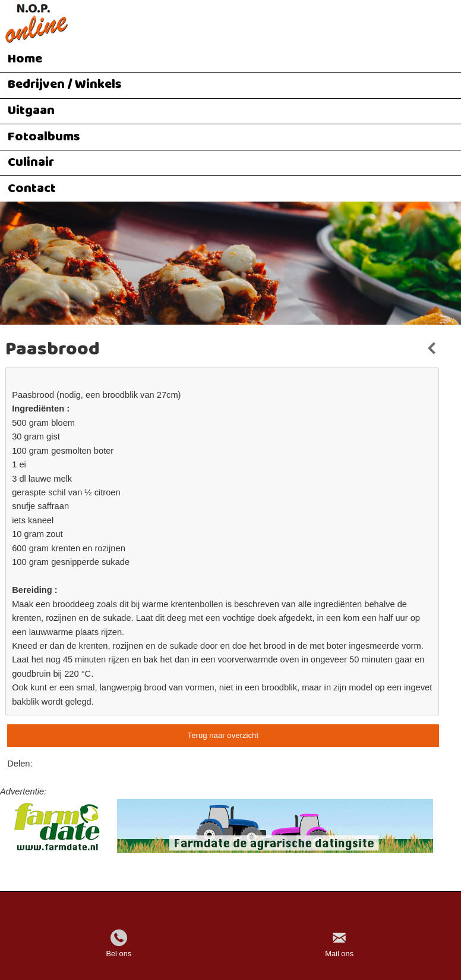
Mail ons (339, 954)
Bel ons (119, 954)
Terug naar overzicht (223, 735)
